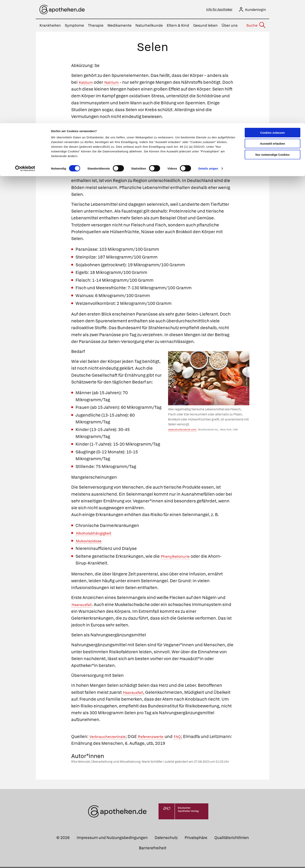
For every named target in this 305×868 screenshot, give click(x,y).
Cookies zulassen (273, 9)
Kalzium (87, 83)
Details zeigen (208, 45)
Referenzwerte (159, 738)
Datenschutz (166, 839)
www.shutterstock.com (182, 431)
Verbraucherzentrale (110, 738)
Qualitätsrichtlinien (232, 839)
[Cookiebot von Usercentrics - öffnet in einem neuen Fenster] (25, 46)
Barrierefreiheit (153, 849)
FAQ (188, 738)
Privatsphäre (196, 839)
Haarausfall (83, 606)
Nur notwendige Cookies (273, 31)
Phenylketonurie (177, 557)
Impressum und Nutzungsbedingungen (112, 839)
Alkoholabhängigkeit (96, 534)
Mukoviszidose (91, 542)
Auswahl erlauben (273, 21)
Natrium (115, 83)
